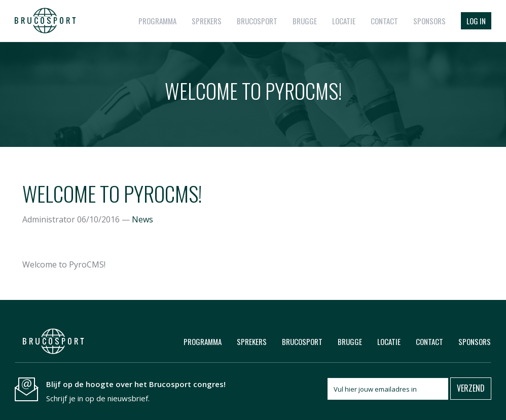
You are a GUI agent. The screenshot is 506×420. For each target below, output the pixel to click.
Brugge (305, 21)
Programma (157, 21)
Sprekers (207, 21)
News (142, 219)
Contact (384, 21)
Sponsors (429, 21)
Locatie (344, 21)
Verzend (471, 388)
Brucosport (257, 21)
